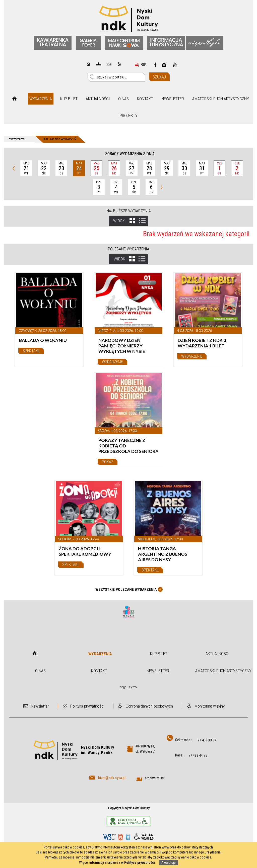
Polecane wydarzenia (129, 249)
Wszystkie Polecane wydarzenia (126, 590)
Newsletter (173, 99)
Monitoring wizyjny (210, 706)
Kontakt (145, 99)
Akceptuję (169, 862)
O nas (123, 99)
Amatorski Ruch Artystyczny (221, 99)
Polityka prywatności (87, 706)
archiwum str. (155, 778)
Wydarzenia (41, 99)
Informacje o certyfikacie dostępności (129, 821)
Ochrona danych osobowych (149, 706)
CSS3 (128, 837)
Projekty (129, 116)
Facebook (155, 65)
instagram (164, 65)
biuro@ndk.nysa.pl (112, 778)
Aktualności (98, 99)
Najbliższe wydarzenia (129, 211)
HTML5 (120, 837)
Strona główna (15, 99)
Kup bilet (69, 99)
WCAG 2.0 (144, 837)
